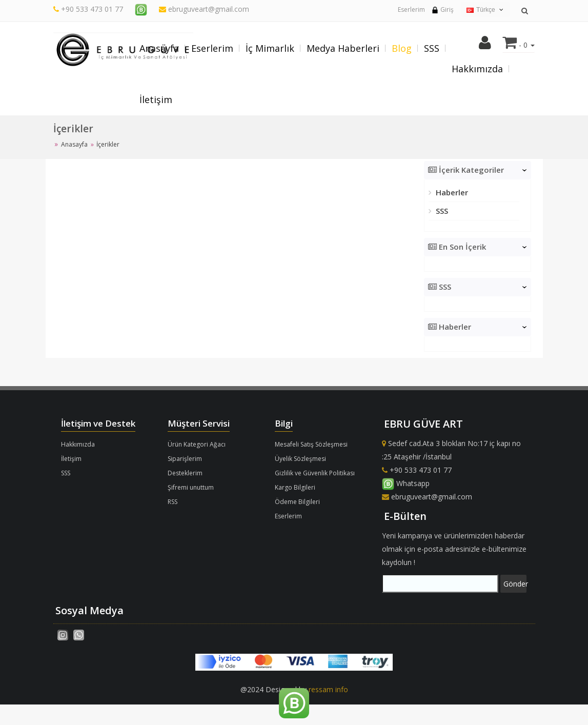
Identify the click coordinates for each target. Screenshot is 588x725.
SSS (432, 48)
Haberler (451, 192)
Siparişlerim (185, 459)
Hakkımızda (477, 69)
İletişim (156, 99)
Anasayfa (159, 48)
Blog (402, 48)
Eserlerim (411, 9)
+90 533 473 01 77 (92, 9)
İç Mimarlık (270, 48)
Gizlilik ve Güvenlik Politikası (315, 473)
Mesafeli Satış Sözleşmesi (311, 444)
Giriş (442, 9)
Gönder (515, 584)
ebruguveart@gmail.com (204, 9)
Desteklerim (185, 473)
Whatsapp (406, 483)
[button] (485, 45)
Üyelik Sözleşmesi (300, 459)
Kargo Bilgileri (295, 487)
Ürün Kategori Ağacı (197, 444)
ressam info (328, 689)
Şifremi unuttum (191, 487)
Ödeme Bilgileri (297, 502)
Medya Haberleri (343, 48)
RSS (173, 502)
